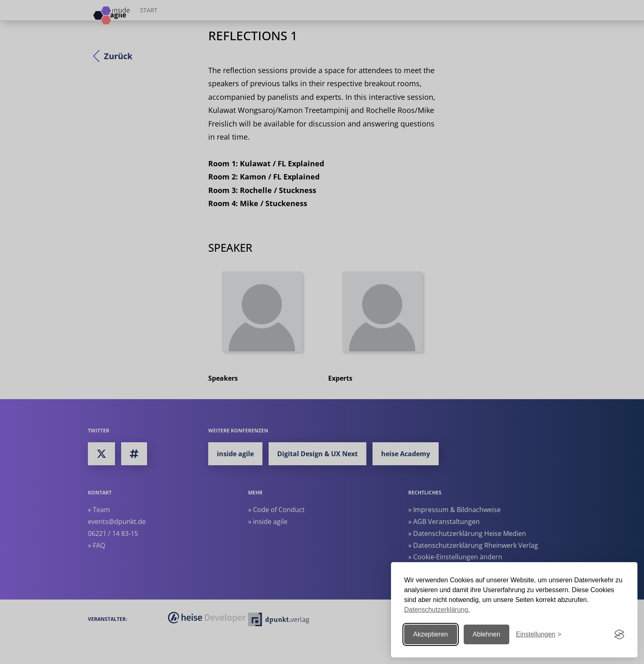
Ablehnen (487, 634)
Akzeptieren (431, 634)
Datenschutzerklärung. (437, 610)
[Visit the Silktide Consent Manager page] (619, 634)
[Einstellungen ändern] (538, 635)
